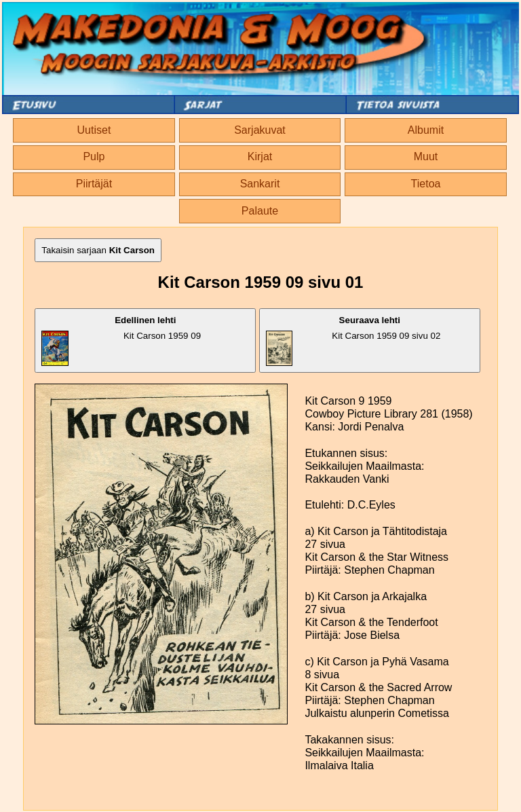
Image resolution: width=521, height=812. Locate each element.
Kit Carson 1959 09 (121, 340)
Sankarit (260, 184)
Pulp (94, 156)
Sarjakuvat (260, 130)
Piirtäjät (94, 184)
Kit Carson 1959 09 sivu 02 (353, 340)
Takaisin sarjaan (98, 250)
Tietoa (426, 184)
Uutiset (94, 130)
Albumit (426, 130)
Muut (426, 156)
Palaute (260, 211)
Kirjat (260, 156)
